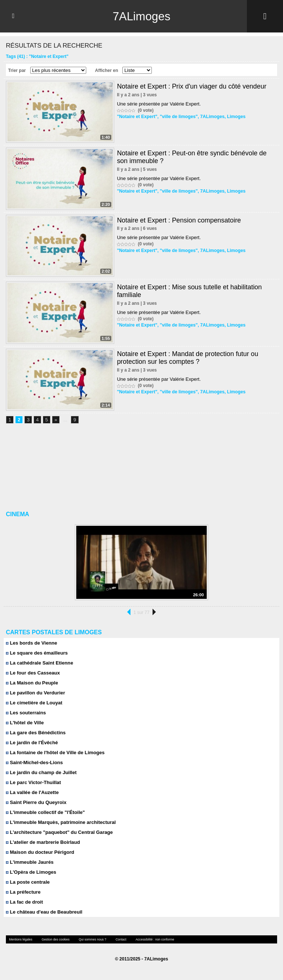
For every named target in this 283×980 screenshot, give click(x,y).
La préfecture (23, 892)
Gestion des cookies (54, 939)
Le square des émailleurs (36, 653)
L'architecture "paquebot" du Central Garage (59, 832)
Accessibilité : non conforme (151, 939)
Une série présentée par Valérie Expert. (159, 104)
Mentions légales (20, 939)
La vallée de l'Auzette (32, 792)
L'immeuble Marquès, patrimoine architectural (60, 822)
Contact (118, 939)
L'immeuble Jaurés (29, 862)
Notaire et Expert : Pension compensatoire (179, 220)
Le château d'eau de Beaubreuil (44, 912)
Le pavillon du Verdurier (35, 693)
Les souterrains (26, 713)
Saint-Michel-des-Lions (34, 762)
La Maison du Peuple (32, 683)
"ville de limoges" (177, 117)
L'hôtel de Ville (25, 723)
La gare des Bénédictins (35, 733)
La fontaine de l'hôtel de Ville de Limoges (55, 753)
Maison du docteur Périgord (40, 852)
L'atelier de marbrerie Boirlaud (43, 842)
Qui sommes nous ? (90, 939)
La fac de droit (24, 902)
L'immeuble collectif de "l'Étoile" (45, 812)
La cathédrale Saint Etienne (39, 663)
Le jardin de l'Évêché (32, 743)
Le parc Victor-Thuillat (33, 782)
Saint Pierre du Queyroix (36, 802)
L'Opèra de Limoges (31, 872)
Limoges (234, 117)
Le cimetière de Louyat (34, 703)
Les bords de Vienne (31, 643)
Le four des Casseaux (33, 673)
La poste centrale (28, 882)
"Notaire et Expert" (137, 117)
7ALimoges (141, 16)
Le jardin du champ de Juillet (41, 772)
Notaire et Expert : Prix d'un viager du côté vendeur (192, 86)
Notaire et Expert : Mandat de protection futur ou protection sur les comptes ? (188, 358)
